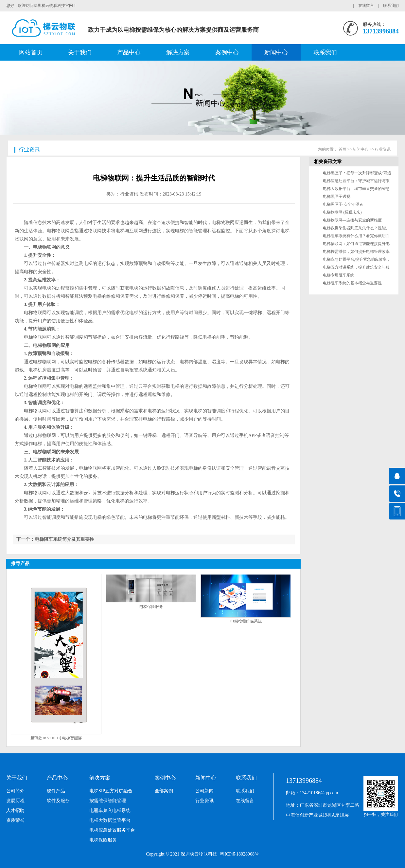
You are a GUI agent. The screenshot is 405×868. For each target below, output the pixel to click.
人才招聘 (15, 811)
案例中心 (227, 52)
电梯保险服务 (151, 607)
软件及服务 (58, 801)
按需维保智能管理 (108, 801)
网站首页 (31, 52)
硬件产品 (56, 791)
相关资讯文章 (328, 162)
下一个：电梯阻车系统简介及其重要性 (55, 539)
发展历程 (15, 801)
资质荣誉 (15, 820)
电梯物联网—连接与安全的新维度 (352, 220)
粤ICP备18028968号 (239, 854)
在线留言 (366, 6)
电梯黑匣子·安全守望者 (343, 204)
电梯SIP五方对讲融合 (111, 791)
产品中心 (129, 52)
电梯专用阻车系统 (339, 275)
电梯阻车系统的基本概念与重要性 (352, 283)
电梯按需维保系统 (246, 621)
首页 (343, 149)
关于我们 (80, 52)
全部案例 (164, 791)
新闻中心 (276, 52)
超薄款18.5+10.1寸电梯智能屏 (56, 738)
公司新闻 (204, 791)
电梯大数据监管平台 (110, 820)
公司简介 (15, 791)
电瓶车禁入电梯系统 (110, 811)
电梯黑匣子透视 (337, 197)
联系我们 (391, 6)
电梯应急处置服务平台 (112, 830)
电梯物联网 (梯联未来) (342, 212)
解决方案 (178, 52)
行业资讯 (29, 150)
